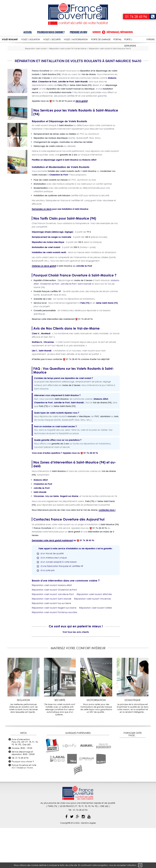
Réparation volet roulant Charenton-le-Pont (54, 630)
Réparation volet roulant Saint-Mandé (52, 639)
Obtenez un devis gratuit (44, 306)
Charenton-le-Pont (59, 215)
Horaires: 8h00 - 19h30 (22, 788)
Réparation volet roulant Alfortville (94, 634)
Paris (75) (85, 343)
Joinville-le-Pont (84, 306)
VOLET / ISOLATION (31, 39)
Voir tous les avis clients (76, 672)
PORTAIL (117, 39)
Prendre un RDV (78, 32)
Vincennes (39, 536)
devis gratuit (82, 141)
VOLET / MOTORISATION (76, 39)
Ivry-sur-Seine (52, 536)
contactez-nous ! (107, 550)
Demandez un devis (42, 249)
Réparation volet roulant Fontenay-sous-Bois (54, 653)
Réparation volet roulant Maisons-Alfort (52, 625)
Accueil (28, 32)
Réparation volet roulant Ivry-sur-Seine (51, 643)
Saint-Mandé (84, 324)
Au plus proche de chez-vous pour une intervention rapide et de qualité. (78, 843)
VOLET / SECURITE (52, 39)
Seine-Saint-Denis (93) (107, 343)
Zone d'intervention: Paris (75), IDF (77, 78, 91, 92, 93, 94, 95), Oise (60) (25, 782)
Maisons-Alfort (89, 200)
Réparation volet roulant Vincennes (92, 639)
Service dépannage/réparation (113, 32)
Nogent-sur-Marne (69, 536)
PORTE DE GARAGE (101, 39)
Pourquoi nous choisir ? (51, 32)
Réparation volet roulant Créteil (95, 648)
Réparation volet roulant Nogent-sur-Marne (54, 648)
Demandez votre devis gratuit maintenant (52, 580)
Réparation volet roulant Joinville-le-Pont (53, 634)
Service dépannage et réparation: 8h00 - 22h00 (23, 793)
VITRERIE (150, 39)
